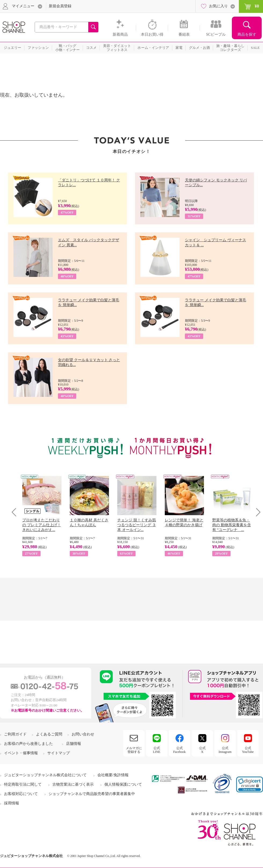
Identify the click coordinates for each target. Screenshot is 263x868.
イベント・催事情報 (21, 753)
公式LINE (157, 750)
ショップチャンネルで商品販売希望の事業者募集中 (92, 794)
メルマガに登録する (134, 750)
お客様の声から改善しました (28, 744)
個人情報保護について (123, 784)
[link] (250, 784)
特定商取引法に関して (23, 784)
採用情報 (12, 803)
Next (256, 512)
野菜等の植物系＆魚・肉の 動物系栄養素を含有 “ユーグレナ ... (232, 525)
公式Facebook (179, 750)
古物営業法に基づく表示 (73, 784)
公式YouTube (248, 750)
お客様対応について (21, 794)
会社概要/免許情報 (113, 775)
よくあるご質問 (49, 734)
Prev (16, 512)
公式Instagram (225, 750)
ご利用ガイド (15, 734)
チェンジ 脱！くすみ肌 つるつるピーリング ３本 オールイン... (137, 525)
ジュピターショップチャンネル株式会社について (45, 775)
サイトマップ (59, 753)
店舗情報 (74, 744)
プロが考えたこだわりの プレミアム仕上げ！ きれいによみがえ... (42, 525)
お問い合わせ (83, 734)
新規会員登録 (60, 6)
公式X (202, 750)
